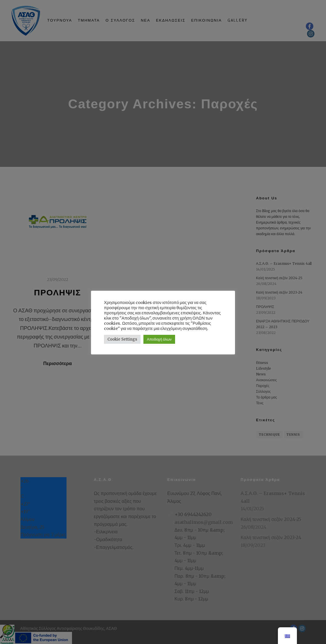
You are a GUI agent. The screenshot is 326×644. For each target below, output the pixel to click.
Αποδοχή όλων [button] (159, 339)
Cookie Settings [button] (122, 339)
